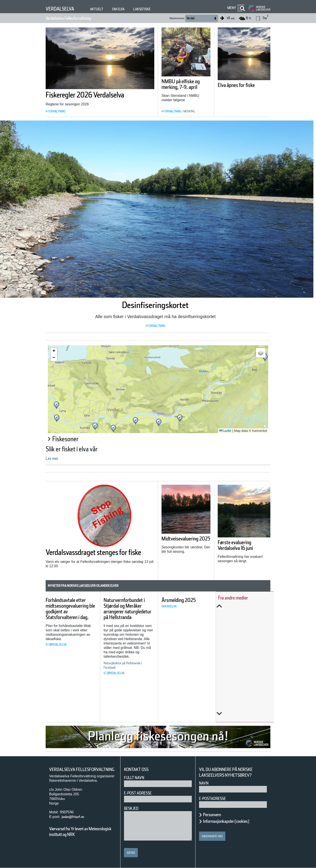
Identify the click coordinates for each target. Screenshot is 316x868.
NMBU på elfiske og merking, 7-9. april (183, 87)
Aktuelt (103, 9)
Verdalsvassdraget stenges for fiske (96, 556)
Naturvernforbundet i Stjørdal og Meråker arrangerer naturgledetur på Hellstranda (138, 612)
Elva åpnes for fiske (243, 85)
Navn (205, 783)
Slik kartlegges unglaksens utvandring (244, 650)
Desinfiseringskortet (155, 305)
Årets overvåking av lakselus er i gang (250, 623)
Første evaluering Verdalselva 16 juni (243, 545)
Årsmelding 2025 (194, 600)
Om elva (127, 9)
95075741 (69, 818)
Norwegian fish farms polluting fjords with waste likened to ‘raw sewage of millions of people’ (248, 683)
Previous (248, 606)
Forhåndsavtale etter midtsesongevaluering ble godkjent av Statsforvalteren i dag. (75, 612)
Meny (231, 8)
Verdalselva (63, 9)
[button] (159, 422)
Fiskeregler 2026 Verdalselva (99, 95)
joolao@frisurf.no (76, 822)
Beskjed (133, 808)
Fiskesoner (70, 439)
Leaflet (224, 431)
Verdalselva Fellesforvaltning (77, 18)
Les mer (54, 458)
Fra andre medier (244, 598)
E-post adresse (141, 793)
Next (248, 714)
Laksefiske (154, 9)
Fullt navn (136, 778)
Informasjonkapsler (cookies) (235, 821)
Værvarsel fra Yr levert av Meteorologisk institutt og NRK (83, 837)
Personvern (215, 815)
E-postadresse (215, 799)
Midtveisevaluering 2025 (186, 543)
